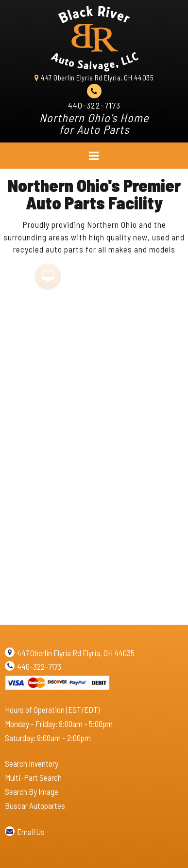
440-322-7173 (94, 105)
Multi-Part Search (33, 777)
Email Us (31, 832)
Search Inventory (32, 763)
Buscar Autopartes (35, 805)
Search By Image (32, 791)
